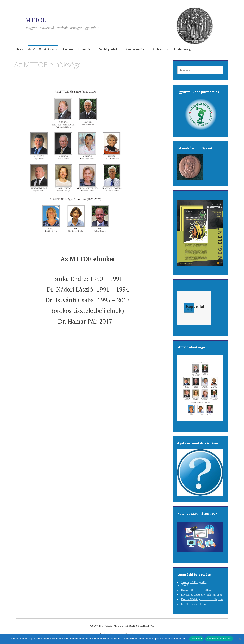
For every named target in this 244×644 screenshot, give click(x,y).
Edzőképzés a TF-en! (194, 604)
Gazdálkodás (135, 49)
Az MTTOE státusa (41, 49)
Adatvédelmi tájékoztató (219, 639)
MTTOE (36, 20)
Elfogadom (196, 639)
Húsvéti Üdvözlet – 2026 (196, 590)
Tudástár (84, 49)
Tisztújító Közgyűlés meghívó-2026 (192, 584)
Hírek (19, 49)
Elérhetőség (182, 49)
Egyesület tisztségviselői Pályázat (202, 595)
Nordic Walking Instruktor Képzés (202, 599)
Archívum (159, 49)
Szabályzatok (108, 49)
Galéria (68, 49)
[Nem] (240, 639)
